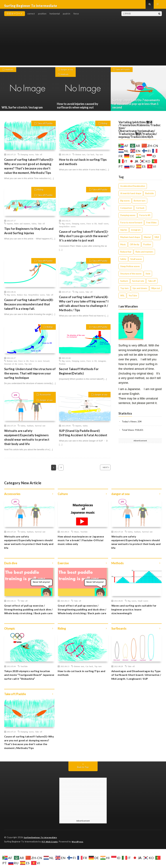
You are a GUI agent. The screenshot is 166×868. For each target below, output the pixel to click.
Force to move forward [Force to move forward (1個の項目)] (131, 225)
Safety (34, 226)
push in (67, 16)
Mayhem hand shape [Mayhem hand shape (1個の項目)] (130, 240)
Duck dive (11, 568)
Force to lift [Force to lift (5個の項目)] (145, 218)
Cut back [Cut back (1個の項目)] (140, 211)
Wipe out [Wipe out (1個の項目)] (156, 291)
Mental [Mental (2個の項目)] (147, 240)
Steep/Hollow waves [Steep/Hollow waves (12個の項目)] (130, 269)
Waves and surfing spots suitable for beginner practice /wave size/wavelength (135, 615)
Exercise (63, 568)
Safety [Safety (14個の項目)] (123, 262)
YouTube (84, 534)
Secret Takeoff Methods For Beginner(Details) (79, 374)
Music (77, 534)
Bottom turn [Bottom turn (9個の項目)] (140, 203)
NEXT (101, 470)
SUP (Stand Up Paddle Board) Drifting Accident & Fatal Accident (83, 436)
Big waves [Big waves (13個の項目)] (125, 203)
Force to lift (92, 226)
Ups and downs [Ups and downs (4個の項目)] (140, 291)
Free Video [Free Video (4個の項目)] (151, 225)
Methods (10, 72)
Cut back (90, 157)
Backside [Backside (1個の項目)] (149, 196)
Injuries (10, 226)
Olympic (10, 639)
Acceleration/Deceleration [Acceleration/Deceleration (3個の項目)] (133, 189)
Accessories (45, 397)
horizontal (55, 16)
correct (31, 16)
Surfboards (119, 639)
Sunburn (30, 428)
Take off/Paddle (124, 72)
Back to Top (83, 786)
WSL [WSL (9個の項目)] (122, 298)
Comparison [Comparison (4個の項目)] (126, 211)
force (76, 16)
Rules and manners (22, 226)
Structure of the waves (14, 366)
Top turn (99, 157)
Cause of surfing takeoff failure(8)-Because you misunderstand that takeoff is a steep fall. (29, 307)
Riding (104, 126)
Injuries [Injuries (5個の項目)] (124, 232)
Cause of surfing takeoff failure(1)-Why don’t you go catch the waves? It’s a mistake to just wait (84, 239)
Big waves (66, 226)
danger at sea (68, 72)
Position (62, 366)
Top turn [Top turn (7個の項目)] (124, 291)
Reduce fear (22, 297)
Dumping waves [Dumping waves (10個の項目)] (128, 218)
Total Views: (128, 432)
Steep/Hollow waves (67, 229)
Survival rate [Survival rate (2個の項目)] (138, 283)
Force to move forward (40, 363)
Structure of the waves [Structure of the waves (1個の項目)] (131, 276)
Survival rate (40, 428)
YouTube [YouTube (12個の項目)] (133, 298)
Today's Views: (130, 424)
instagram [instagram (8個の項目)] (136, 232)
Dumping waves (27, 157)
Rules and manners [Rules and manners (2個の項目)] (144, 254)
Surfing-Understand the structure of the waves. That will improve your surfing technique (30, 376)
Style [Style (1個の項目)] (148, 276)
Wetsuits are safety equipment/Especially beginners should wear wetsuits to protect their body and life (27, 440)
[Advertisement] (83, 45)
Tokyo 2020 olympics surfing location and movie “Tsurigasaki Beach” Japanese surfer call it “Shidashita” (27, 689)
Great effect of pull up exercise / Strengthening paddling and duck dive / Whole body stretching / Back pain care (29, 618)
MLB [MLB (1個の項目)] (157, 240)
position (42, 16)
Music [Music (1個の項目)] (123, 247)
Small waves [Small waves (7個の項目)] (136, 262)
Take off (39, 157)
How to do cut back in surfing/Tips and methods (83, 164)
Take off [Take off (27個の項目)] (152, 283)
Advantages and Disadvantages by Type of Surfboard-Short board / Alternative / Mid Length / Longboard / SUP (136, 689)
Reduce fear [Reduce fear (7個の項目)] (126, 254)
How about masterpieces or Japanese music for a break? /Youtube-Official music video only (82, 544)
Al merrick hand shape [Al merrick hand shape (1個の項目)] (131, 196)
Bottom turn (80, 157)
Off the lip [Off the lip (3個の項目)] (135, 247)
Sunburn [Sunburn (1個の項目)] (124, 283)
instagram (102, 363)
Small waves (103, 226)
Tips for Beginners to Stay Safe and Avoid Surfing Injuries (29, 233)
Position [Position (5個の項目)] (147, 247)
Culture (63, 497)
